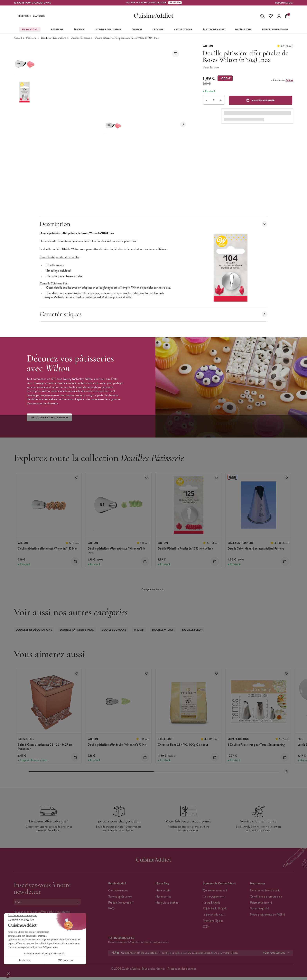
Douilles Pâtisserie (80, 38)
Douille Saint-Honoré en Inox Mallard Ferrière (256, 549)
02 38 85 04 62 (124, 938)
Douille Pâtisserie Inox (77, 630)
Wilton (139, 630)
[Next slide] (183, 124)
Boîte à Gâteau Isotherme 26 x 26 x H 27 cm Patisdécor (45, 747)
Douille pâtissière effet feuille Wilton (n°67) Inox (117, 745)
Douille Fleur (192, 630)
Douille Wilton (163, 630)
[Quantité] (214, 100)
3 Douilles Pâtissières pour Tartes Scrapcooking (256, 745)
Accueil (18, 38)
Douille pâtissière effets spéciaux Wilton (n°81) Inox (116, 551)
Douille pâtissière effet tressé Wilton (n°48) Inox (48, 549)
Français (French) (28, 941)
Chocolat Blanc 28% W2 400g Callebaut (183, 745)
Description (153, 224)
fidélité (289, 81)
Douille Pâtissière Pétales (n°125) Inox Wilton (185, 549)
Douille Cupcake (114, 630)
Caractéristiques (153, 314)
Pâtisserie (31, 38)
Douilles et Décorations (53, 38)
